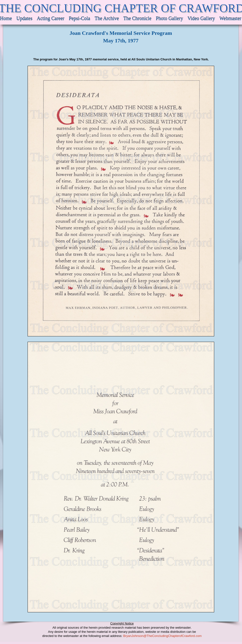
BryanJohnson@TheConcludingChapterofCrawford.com (162, 636)
